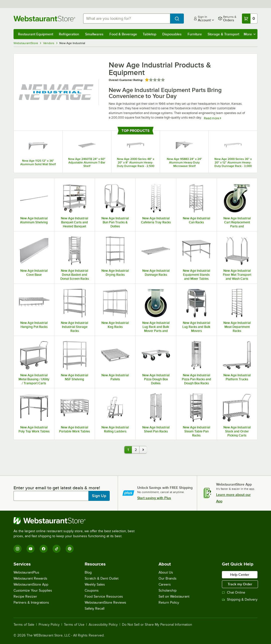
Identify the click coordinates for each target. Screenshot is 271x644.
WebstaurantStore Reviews (105, 603)
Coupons (92, 590)
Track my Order (240, 584)
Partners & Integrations (31, 603)
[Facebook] (44, 549)
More (250, 34)
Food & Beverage (123, 34)
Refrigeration (69, 34)
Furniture (195, 34)
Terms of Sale (24, 625)
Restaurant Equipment (36, 34)
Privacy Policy (49, 625)
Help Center (240, 575)
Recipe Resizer (25, 596)
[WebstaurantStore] (76, 521)
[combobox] (127, 19)
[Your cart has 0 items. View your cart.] (250, 19)
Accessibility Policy (103, 625)
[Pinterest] (70, 549)
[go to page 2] (143, 450)
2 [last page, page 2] (136, 450)
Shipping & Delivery (240, 600)
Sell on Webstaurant (174, 596)
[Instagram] (18, 549)
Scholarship (168, 590)
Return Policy (169, 603)
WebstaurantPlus (26, 572)
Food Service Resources (104, 596)
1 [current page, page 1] (128, 450)
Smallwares (94, 34)
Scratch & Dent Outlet (102, 578)
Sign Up (99, 496)
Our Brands (168, 578)
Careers (165, 584)
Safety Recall (95, 609)
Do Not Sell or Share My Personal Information (157, 625)
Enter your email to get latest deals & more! (57, 488)
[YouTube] (31, 549)
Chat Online (234, 592)
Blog (88, 572)
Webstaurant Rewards (30, 578)
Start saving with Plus (154, 498)
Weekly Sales (95, 584)
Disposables (172, 34)
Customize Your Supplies (33, 590)
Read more (212, 118)
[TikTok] (57, 549)
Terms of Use (74, 625)
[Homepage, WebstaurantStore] (44, 19)
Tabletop (150, 34)
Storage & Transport (223, 34)
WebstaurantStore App (31, 584)
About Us (166, 572)
